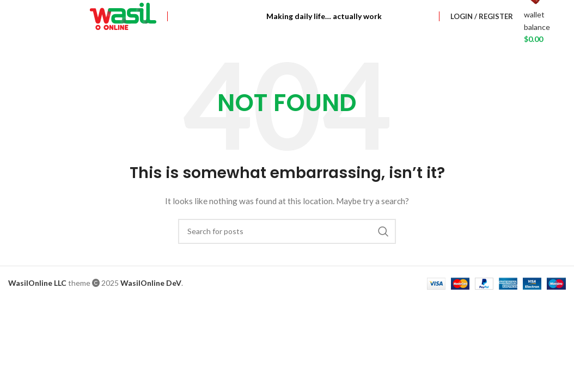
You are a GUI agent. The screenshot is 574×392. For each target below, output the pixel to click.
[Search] (287, 231)
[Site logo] (123, 16)
